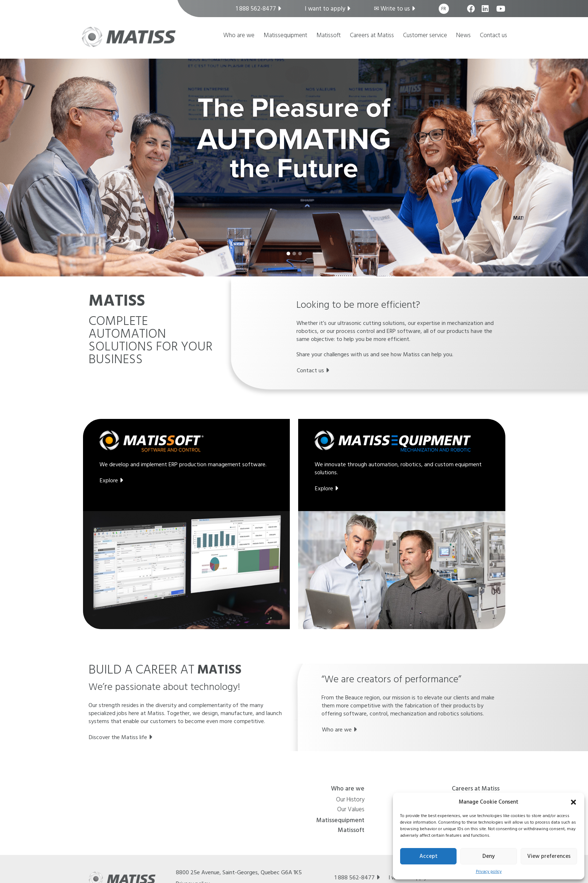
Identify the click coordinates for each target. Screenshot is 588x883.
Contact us (494, 36)
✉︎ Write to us (392, 9)
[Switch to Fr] (444, 9)
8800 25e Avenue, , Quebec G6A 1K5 (239, 872)
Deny (489, 856)
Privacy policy (489, 872)
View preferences (549, 856)
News (463, 36)
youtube (501, 12)
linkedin (486, 12)
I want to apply (325, 9)
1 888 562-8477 (256, 9)
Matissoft (329, 36)
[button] (573, 802)
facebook (472, 12)
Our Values (351, 810)
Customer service (425, 36)
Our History (350, 800)
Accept (429, 856)
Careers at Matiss (372, 36)
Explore (109, 480)
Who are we (239, 36)
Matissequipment (285, 36)
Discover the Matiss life (118, 737)
